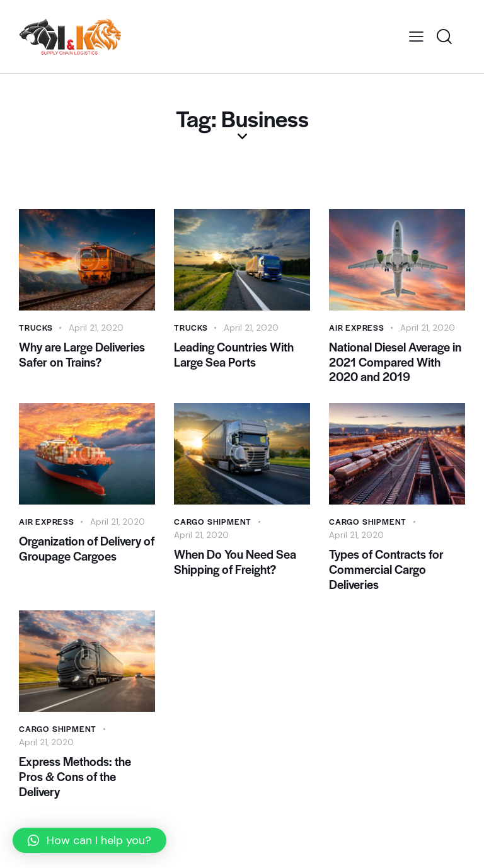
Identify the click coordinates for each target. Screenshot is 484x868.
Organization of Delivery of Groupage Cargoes (87, 557)
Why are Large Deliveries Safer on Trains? (82, 357)
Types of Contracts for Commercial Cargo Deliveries (386, 579)
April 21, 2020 (98, 328)
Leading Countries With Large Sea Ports (234, 357)
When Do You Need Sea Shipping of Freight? (235, 570)
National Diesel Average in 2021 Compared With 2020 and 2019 (395, 365)
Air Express (358, 327)
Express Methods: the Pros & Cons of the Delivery (75, 792)
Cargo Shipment (213, 528)
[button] (89, 840)
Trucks (37, 327)
